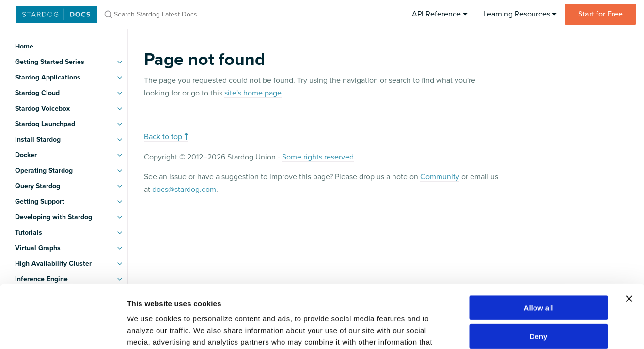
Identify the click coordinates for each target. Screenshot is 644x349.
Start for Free (600, 14)
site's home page (253, 93)
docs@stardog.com (184, 190)
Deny (539, 273)
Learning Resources (520, 14)
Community (440, 177)
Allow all (539, 245)
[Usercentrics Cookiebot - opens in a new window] (63, 330)
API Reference (440, 14)
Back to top (166, 137)
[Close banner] (629, 236)
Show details (509, 330)
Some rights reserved (318, 157)
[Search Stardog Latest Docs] (227, 14)
